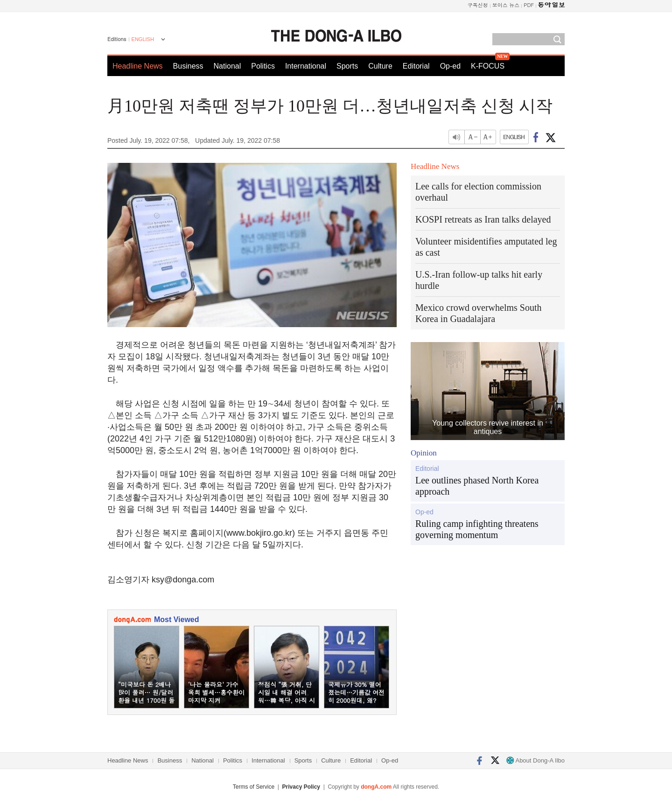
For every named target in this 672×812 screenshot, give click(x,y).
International (306, 66)
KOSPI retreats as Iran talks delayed (483, 219)
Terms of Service (254, 787)
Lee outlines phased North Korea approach (477, 486)
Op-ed (450, 66)
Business (188, 66)
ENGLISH (143, 39)
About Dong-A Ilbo (535, 760)
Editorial (416, 66)
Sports (347, 66)
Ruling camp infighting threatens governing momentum (477, 529)
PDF (529, 5)
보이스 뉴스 (506, 5)
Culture (380, 66)
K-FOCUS (488, 66)
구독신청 (478, 5)
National (227, 66)
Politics (263, 66)
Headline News (138, 66)
